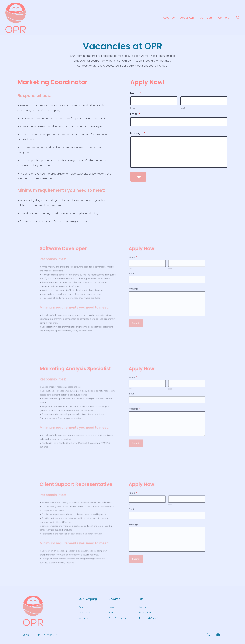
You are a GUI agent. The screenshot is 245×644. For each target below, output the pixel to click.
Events (112, 612)
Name (135, 95)
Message (137, 134)
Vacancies (84, 618)
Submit (125, 296)
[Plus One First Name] (153, 103)
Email (135, 115)
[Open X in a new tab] (209, 635)
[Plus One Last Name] (201, 103)
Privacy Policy (146, 612)
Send (138, 176)
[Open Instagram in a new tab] (218, 635)
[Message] (177, 152)
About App (187, 18)
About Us (169, 18)
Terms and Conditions (150, 618)
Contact (224, 18)
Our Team (206, 18)
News (112, 607)
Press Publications (118, 618)
